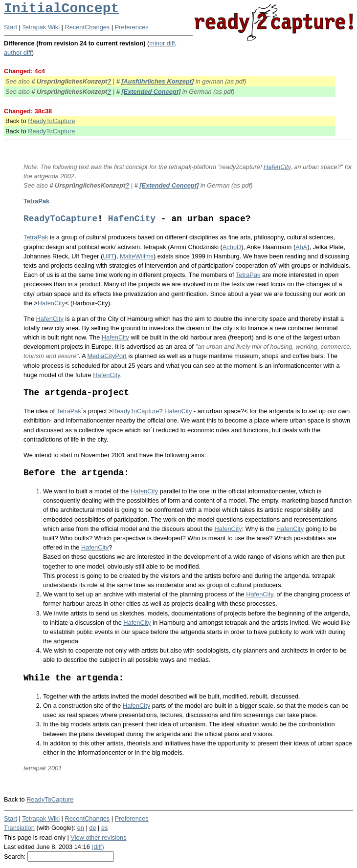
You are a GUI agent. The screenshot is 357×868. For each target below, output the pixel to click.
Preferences (132, 27)
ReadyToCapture (51, 121)
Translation (19, 828)
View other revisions (98, 837)
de (92, 828)
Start (11, 27)
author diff (18, 53)
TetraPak (36, 201)
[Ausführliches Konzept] (157, 81)
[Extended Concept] (151, 92)
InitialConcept (61, 9)
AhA (301, 247)
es (105, 828)
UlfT (108, 256)
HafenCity (277, 167)
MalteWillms (137, 256)
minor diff (162, 43)
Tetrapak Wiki (41, 27)
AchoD (232, 247)
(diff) (98, 847)
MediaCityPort (107, 356)
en (81, 828)
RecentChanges (88, 27)
